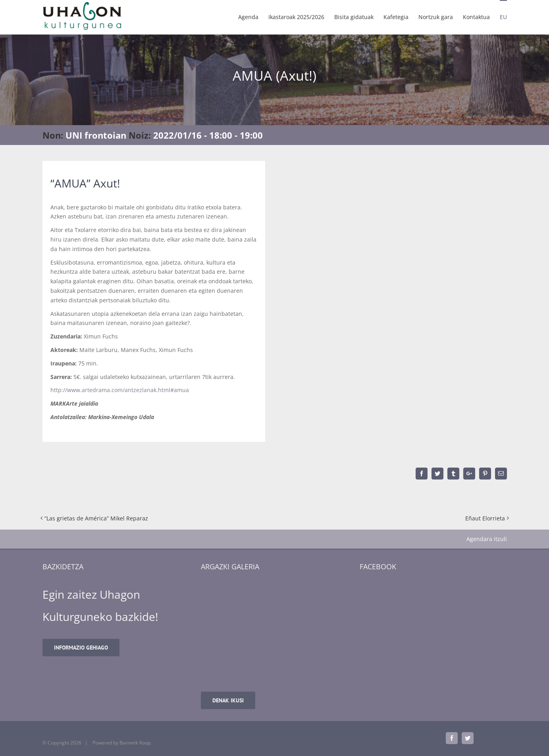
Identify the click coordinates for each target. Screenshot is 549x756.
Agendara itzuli (487, 539)
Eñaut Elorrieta (485, 518)
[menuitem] (253, 17)
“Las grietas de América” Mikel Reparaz (96, 518)
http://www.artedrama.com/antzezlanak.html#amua (120, 390)
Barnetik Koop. (136, 743)
